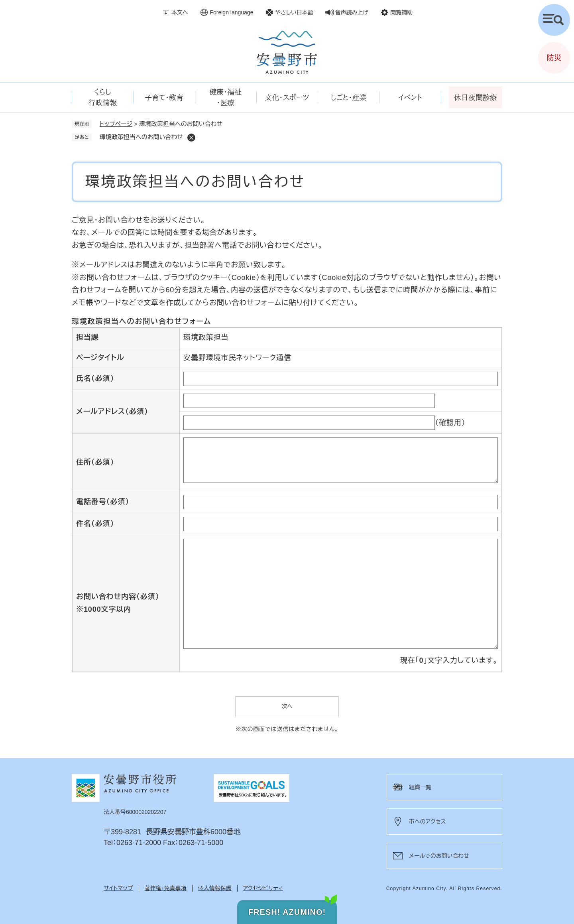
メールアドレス (112, 412)
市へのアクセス (427, 822)
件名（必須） (95, 524)
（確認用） (450, 423)
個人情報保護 (215, 888)
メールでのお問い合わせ (439, 856)
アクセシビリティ (263, 888)
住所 (95, 462)
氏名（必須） (95, 378)
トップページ (116, 124)
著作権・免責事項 (166, 888)
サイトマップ (118, 888)
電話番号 (103, 502)
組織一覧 (420, 787)
